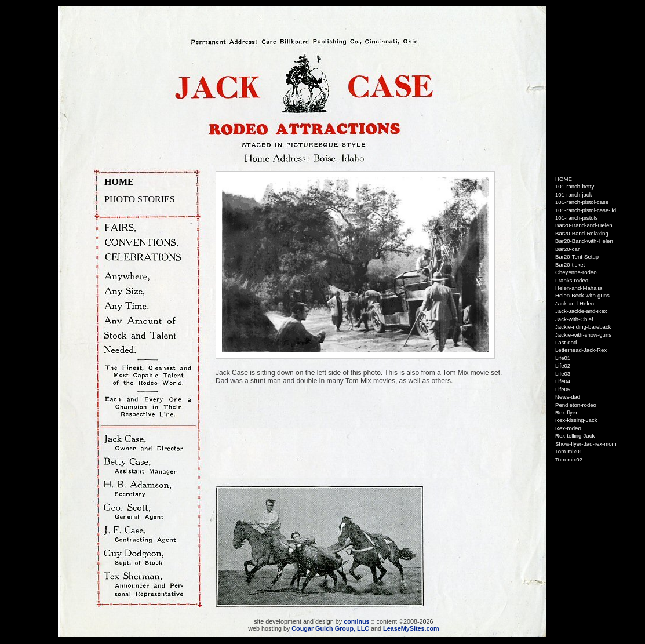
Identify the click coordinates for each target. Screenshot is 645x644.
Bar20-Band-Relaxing (582, 233)
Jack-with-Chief (574, 319)
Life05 (563, 389)
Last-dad (566, 342)
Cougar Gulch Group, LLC (330, 628)
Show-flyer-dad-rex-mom (586, 444)
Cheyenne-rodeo (576, 272)
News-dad (568, 397)
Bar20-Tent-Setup (577, 256)
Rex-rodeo (568, 428)
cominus (356, 621)
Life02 (563, 365)
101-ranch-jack (573, 194)
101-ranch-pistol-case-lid (586, 210)
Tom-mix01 (569, 451)
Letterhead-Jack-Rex (581, 350)
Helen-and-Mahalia (579, 288)
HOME (119, 182)
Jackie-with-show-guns (583, 335)
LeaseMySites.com (411, 628)
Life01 (563, 358)
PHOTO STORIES (140, 199)
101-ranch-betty (575, 186)
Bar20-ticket (570, 265)
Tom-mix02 (569, 459)
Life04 (563, 381)
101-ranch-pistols (577, 218)
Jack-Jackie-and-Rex (581, 311)
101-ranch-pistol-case (582, 202)
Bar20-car (567, 249)
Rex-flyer (566, 412)
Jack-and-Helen (575, 303)
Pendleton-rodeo (576, 405)
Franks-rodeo (572, 280)
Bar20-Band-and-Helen (584, 225)
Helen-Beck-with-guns (582, 295)
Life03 (563, 374)
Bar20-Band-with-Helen (584, 241)
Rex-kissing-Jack (576, 420)
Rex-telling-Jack (575, 436)
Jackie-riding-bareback (583, 327)
